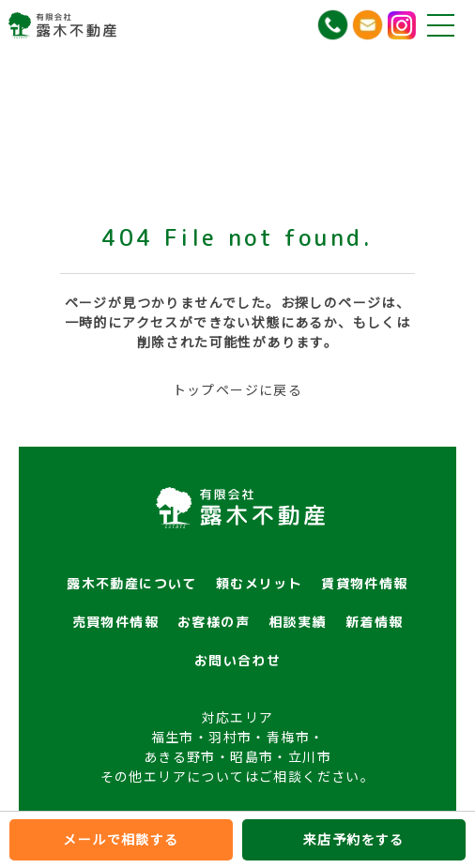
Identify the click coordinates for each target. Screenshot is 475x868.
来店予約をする (354, 839)
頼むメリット (259, 583)
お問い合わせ (237, 660)
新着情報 (375, 622)
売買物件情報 (115, 622)
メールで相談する (121, 839)
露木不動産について (132, 583)
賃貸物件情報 (364, 583)
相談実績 (298, 622)
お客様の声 (214, 622)
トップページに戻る (238, 389)
